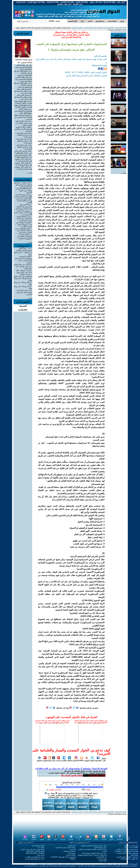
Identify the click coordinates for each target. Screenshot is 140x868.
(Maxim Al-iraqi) (99, 66)
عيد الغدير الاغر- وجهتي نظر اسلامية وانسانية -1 (24, 168)
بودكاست (25, 838)
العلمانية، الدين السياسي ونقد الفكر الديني (98, 28)
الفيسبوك (98, 759)
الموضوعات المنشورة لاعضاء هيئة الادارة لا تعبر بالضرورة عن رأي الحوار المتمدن (50, 866)
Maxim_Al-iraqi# (63, 708)
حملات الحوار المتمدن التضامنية (66, 847)
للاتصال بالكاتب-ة (55, 796)
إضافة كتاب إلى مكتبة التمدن (35, 851)
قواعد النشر (134, 855)
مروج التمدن (72, 853)
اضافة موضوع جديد (38, 846)
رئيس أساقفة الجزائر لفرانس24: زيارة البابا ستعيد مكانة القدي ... (24, 219)
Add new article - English (35, 853)
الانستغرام (76, 759)
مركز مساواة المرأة (100, 847)
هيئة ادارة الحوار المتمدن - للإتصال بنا (126, 851)
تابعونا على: (104, 759)
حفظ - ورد (50, 793)
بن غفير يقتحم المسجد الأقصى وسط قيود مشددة (23, 196)
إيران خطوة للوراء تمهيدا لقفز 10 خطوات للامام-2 (23, 102)
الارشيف (73, 849)
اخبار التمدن (72, 846)
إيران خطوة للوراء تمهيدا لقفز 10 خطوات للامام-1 (23, 106)
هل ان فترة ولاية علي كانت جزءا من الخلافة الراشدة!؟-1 (24, 147)
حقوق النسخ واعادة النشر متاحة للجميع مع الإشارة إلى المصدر (56, 864)
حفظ (90, 796)
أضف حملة (41, 855)
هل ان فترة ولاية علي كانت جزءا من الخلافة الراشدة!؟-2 (24, 141)
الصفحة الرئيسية (120, 28)
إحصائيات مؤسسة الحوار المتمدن (127, 853)
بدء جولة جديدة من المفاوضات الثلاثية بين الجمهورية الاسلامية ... (25, 236)
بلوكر (50, 759)
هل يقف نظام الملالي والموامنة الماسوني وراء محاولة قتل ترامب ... (24, 67)
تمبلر (54, 759)
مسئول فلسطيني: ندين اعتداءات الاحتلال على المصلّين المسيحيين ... (24, 230)
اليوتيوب (87, 759)
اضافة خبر (41, 847)
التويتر (92, 759)
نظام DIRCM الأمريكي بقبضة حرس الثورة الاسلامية (24, 191)
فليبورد (45, 759)
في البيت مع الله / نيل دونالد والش (24, 267)
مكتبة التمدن (103, 861)
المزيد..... (123, 173)
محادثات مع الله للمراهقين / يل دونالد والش (23, 275)
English (73, 859)
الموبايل (39, 759)
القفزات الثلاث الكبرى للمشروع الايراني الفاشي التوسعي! (23, 129)
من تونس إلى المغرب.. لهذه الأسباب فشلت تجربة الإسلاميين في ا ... (23, 213)
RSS (82, 759)
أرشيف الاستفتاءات (69, 851)
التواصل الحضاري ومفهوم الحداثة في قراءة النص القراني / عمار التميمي (24, 259)
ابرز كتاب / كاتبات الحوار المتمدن (127, 857)
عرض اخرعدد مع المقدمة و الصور (127, 849)
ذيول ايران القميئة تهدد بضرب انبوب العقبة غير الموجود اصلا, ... (24, 123)
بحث (83, 796)
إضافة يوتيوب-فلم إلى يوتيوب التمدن (32, 849)
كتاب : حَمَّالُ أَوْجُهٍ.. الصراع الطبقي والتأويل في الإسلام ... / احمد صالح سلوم (23, 251)
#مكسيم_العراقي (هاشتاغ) (89, 708)
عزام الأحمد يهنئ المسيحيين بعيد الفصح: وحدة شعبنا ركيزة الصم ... (23, 207)
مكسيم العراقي (77, 28)
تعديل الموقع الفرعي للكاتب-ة (35, 857)
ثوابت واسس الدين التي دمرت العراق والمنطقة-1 (23, 156)
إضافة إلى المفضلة (72, 796)
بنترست (59, 759)
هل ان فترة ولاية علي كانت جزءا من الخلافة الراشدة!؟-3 (24, 135)
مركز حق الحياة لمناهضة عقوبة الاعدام (94, 853)
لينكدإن (70, 759)
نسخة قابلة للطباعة (89, 793)
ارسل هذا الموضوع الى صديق (67, 793)
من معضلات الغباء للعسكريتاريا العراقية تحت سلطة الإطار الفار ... (23, 111)
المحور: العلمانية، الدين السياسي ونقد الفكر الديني (86, 76)
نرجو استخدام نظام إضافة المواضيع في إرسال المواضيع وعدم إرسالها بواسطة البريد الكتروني (107, 866)
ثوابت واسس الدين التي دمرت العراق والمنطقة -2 (23, 152)
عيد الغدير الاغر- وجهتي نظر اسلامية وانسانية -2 (24, 164)
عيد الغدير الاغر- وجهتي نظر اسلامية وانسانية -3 (24, 160)
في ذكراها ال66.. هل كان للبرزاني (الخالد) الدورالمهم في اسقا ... (23, 73)
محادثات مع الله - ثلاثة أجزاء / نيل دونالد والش (24, 271)
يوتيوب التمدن (102, 859)
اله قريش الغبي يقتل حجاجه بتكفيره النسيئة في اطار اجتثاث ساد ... (23, 91)
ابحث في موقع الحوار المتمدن (35, 859)
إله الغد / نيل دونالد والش (22, 264)
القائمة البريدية (71, 855)
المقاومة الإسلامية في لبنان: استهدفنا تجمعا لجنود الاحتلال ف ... (24, 225)
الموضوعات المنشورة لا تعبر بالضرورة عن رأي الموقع (120, 864)
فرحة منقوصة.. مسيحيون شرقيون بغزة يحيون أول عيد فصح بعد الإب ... (23, 185)
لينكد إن (79, 838)
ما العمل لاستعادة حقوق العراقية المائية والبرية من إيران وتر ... (23, 117)
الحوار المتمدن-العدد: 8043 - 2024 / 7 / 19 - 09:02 (86, 72)
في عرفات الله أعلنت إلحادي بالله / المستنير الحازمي (24, 292)
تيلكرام (64, 759)
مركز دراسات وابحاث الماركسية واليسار (94, 846)
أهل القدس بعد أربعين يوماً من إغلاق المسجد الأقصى (24, 201)
